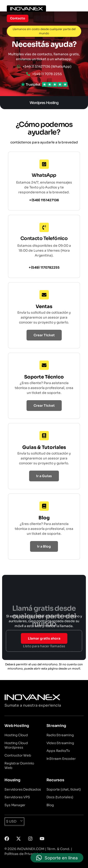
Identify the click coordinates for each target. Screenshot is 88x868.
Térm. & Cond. (59, 849)
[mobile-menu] (36, 18)
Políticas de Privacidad (23, 854)
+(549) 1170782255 (44, 267)
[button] (57, 858)
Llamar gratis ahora (44, 638)
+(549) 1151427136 (44, 200)
